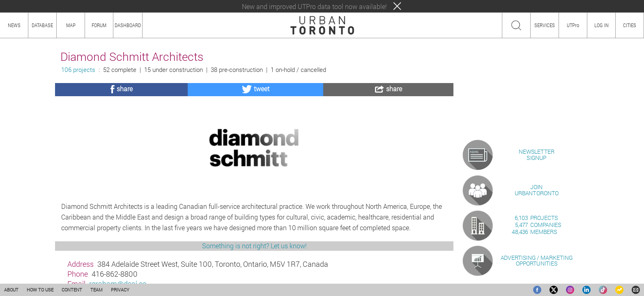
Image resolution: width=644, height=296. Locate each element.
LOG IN (601, 25)
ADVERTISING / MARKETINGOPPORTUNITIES (537, 260)
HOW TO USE (40, 290)
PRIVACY (120, 290)
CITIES (630, 25)
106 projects (78, 70)
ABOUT (11, 290)
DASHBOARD (128, 25)
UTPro (573, 25)
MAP (71, 25)
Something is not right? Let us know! (254, 246)
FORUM (99, 25)
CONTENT (72, 290)
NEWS (14, 25)
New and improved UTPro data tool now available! (314, 6)
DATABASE (42, 25)
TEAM (97, 290)
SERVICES (545, 25)
